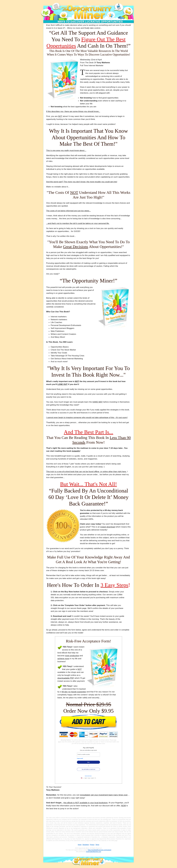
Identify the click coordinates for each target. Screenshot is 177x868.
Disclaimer (86, 845)
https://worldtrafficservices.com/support (100, 850)
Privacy (92, 845)
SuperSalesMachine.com (94, 852)
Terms (97, 845)
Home (80, 845)
